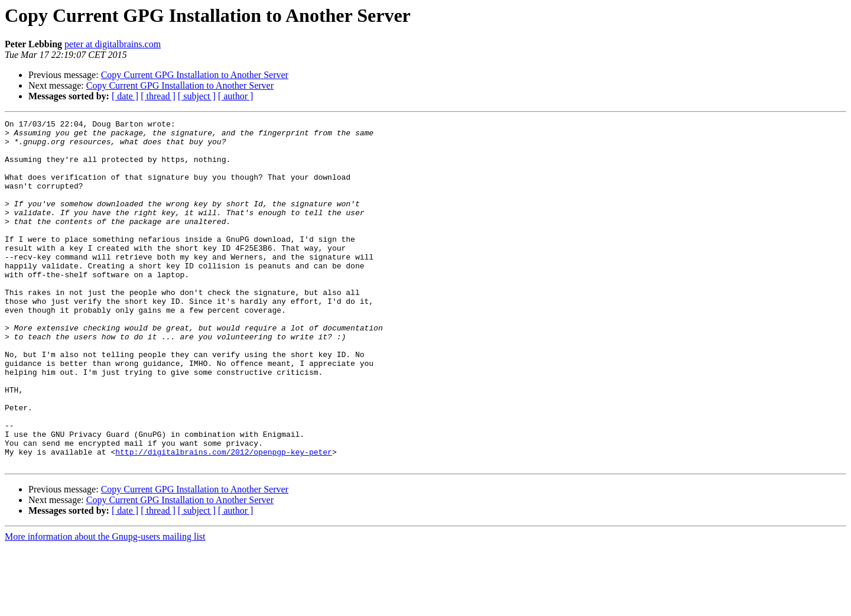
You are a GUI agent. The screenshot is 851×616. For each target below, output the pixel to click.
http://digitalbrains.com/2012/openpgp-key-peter (224, 519)
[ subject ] (197, 96)
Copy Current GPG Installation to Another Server (195, 75)
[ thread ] (158, 96)
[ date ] (125, 96)
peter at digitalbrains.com (113, 44)
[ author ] (236, 96)
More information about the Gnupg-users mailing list (105, 606)
